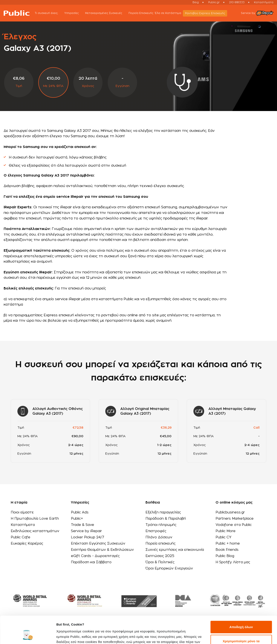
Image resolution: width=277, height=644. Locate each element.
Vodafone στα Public (234, 525)
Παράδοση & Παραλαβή (166, 519)
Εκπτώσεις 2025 (160, 556)
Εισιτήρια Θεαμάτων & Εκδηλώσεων (102, 550)
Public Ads (80, 512)
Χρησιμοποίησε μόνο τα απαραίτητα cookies (241, 620)
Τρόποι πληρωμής (161, 525)
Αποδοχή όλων (241, 604)
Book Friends (227, 550)
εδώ (150, 624)
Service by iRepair (86, 531)
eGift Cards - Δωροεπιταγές (95, 556)
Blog (196, 2)
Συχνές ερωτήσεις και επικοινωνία (175, 550)
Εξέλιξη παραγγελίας (163, 512)
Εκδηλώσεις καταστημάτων (35, 531)
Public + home (228, 544)
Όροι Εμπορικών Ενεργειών (169, 568)
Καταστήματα (264, 2)
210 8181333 (237, 2)
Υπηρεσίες (74, 13)
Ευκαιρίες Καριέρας (27, 544)
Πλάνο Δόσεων (159, 537)
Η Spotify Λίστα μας (233, 562)
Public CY (223, 537)
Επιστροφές (156, 531)
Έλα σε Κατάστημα (168, 13)
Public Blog (225, 556)
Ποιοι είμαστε (22, 512)
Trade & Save (83, 525)
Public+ (77, 519)
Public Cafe (21, 537)
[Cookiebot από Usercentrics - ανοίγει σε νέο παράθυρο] (28, 636)
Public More (226, 531)
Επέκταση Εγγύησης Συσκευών (98, 544)
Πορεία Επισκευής (141, 13)
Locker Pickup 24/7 (88, 537)
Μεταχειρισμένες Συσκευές (106, 13)
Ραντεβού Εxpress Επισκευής (205, 13)
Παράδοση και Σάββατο (91, 562)
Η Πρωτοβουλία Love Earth (35, 519)
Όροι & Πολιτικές (160, 562)
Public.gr (214, 2)
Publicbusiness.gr (230, 512)
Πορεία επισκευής (161, 544)
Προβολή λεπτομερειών (75, 636)
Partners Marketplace (235, 519)
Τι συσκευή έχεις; (49, 13)
